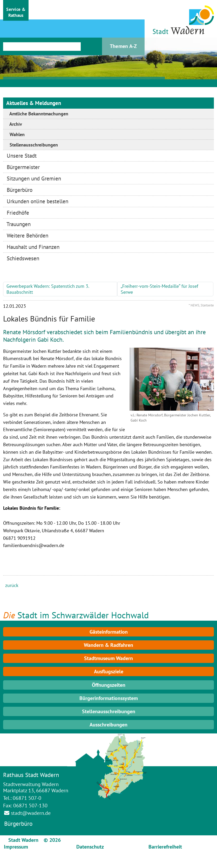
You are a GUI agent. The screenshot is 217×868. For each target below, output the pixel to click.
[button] (16, 10)
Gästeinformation (109, 632)
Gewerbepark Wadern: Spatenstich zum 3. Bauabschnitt (48, 289)
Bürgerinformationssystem (109, 698)
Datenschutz (90, 847)
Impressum (16, 847)
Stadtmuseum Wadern (108, 658)
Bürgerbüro (18, 824)
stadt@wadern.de (31, 813)
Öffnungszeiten (109, 685)
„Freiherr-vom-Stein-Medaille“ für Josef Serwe (160, 289)
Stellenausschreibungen (109, 711)
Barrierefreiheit (165, 847)
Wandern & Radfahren (108, 645)
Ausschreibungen (108, 725)
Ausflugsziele (109, 671)
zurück (12, 585)
